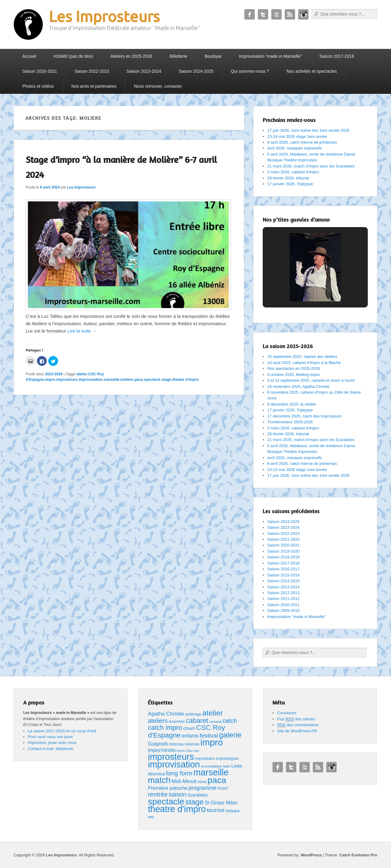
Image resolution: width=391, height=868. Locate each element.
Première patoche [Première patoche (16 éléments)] (168, 788)
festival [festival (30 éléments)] (209, 736)
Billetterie (178, 56)
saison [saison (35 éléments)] (177, 794)
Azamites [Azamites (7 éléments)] (177, 721)
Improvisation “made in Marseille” (270, 56)
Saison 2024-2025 (196, 71)
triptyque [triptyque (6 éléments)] (232, 811)
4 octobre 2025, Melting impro (294, 375)
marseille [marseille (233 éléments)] (211, 772)
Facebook (250, 14)
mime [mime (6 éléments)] (202, 782)
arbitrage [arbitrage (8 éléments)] (193, 714)
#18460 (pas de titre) (73, 56)
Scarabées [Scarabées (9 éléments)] (197, 795)
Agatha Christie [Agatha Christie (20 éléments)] (166, 714)
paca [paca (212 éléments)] (217, 780)
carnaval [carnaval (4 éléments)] (215, 722)
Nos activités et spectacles (312, 71)
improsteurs (67, 380)
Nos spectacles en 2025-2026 (294, 368)
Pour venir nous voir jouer (50, 737)
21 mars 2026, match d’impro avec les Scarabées (311, 166)
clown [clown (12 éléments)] (189, 728)
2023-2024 (54, 374)
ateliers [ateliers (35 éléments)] (158, 721)
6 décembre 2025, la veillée (292, 404)
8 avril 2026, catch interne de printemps (302, 142)
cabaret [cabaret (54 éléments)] (197, 721)
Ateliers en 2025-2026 (131, 56)
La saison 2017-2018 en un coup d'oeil (62, 731)
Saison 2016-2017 (283, 569)
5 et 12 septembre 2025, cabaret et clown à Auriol (311, 380)
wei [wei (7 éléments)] (151, 817)
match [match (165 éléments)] (159, 780)
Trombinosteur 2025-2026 (290, 422)
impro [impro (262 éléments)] (212, 742)
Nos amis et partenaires (94, 86)
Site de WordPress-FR (297, 731)
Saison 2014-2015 (283, 581)
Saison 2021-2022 (283, 539)
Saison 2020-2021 (40, 71)
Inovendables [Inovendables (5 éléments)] (212, 766)
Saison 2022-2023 (92, 71)
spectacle (152, 380)
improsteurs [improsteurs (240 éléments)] (171, 757)
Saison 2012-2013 (283, 593)
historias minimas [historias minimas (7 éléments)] (184, 744)
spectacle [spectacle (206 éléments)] (166, 801)
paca (139, 380)
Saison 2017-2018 (337, 56)
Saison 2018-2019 (283, 557)
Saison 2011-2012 (283, 599)
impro (50, 380)
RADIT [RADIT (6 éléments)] (223, 789)
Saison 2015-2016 (283, 575)
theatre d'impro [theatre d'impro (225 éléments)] (177, 809)
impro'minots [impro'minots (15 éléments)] (162, 750)
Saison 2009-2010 (283, 611)
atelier (82, 374)
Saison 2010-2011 (283, 605)
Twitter (263, 14)
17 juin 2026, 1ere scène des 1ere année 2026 (308, 130)
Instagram (303, 14)
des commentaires (298, 725)
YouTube (276, 14)
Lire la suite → (82, 331)
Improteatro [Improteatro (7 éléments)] (205, 758)
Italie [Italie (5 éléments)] (226, 766)
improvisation (91, 380)
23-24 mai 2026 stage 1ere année (297, 136)
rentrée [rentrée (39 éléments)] (158, 794)
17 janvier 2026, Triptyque (290, 184)
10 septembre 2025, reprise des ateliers (302, 357)
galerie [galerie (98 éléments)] (230, 735)
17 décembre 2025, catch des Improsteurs (305, 416)
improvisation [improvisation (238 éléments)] (174, 764)
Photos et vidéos (38, 86)
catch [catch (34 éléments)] (230, 721)
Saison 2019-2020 (283, 551)
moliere (127, 380)
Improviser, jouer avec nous (52, 743)
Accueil (29, 56)
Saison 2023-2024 (144, 71)
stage (166, 380)
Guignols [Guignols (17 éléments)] (158, 744)
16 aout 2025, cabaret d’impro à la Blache (304, 363)
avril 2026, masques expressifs (294, 148)
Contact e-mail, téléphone (50, 749)
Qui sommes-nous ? (250, 71)
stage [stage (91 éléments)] (195, 802)
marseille (111, 380)
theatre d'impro (186, 380)
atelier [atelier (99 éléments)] (212, 713)
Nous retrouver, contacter (158, 86)
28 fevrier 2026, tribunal (288, 178)
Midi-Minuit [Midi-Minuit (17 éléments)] (184, 781)
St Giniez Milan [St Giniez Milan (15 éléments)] (221, 803)
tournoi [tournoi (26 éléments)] (216, 810)
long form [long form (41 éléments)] (179, 773)
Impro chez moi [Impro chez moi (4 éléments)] (188, 751)
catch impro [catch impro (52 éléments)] (165, 728)
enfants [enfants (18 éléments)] (190, 736)
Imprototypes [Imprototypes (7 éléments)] (227, 758)
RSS (290, 14)
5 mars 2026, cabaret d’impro (293, 172)
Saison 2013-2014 (283, 587)
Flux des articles (296, 719)
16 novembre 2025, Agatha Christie (298, 386)
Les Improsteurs (104, 16)
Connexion (287, 713)
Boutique (213, 56)
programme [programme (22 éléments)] (202, 788)
